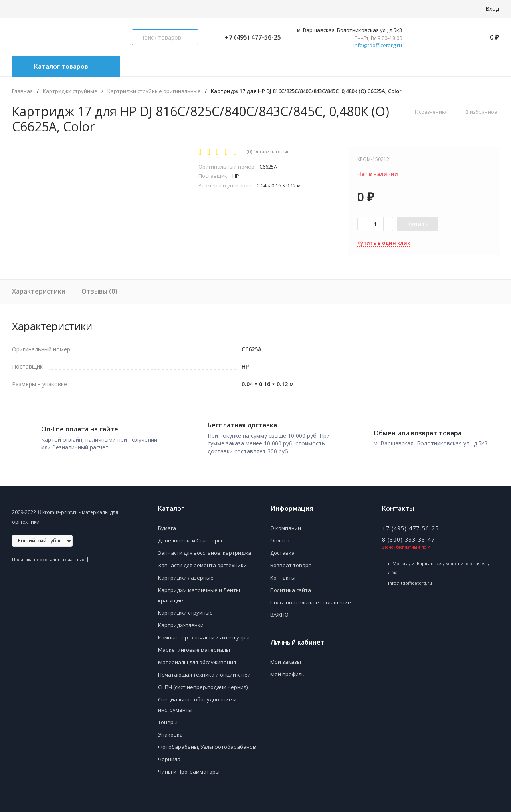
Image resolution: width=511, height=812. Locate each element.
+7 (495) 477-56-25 (250, 37)
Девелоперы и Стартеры (190, 538)
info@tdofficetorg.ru (378, 45)
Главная (22, 91)
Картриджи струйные (70, 91)
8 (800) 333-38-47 (408, 537)
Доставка (282, 550)
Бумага (167, 525)
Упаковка (170, 732)
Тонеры (168, 719)
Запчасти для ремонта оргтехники (202, 562)
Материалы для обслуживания (197, 659)
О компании (286, 525)
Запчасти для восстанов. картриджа (205, 550)
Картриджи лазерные (186, 575)
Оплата (280, 538)
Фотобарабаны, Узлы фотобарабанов (207, 744)
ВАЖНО (279, 612)
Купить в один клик (384, 243)
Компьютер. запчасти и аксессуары (204, 635)
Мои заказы (286, 659)
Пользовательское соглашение (311, 600)
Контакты (283, 575)
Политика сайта (291, 587)
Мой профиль (287, 671)
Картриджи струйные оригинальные (154, 91)
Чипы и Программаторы (189, 769)
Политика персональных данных (48, 557)
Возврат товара (291, 562)
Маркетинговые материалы (194, 647)
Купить (418, 224)
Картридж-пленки (181, 622)
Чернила (169, 756)
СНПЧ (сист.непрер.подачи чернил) (203, 684)
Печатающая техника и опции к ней (204, 672)
